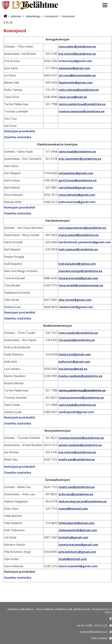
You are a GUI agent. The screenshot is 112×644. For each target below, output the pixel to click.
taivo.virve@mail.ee (73, 97)
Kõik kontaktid (99, 638)
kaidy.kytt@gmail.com (75, 354)
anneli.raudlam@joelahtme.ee (80, 445)
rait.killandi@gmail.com (76, 188)
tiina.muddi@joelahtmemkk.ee (81, 285)
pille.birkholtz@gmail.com (77, 552)
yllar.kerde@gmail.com (75, 300)
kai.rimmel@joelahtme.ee (77, 54)
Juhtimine (16, 16)
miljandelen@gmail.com (76, 173)
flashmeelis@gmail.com (76, 83)
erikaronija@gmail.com (75, 61)
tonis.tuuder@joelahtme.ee (78, 333)
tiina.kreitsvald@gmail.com (78, 278)
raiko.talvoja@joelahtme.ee (79, 90)
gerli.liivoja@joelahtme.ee (78, 180)
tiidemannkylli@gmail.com (78, 530)
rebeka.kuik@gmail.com (76, 307)
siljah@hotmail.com (73, 559)
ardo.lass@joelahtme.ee (76, 494)
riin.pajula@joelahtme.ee (77, 340)
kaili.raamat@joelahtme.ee (78, 249)
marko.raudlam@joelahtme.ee (81, 376)
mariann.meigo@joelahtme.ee (80, 271)
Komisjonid (51, 16)
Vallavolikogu (33, 16)
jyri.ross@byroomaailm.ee (77, 75)
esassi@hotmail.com (73, 509)
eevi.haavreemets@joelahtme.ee (82, 228)
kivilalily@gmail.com (73, 537)
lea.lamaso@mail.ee (73, 369)
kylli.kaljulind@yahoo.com (77, 264)
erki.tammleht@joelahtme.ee (80, 159)
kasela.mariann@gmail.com (78, 545)
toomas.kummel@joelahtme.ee (81, 398)
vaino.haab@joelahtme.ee (77, 152)
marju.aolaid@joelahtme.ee (79, 235)
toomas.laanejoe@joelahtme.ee (82, 111)
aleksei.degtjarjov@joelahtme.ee (83, 501)
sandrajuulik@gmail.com (76, 412)
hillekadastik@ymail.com (77, 523)
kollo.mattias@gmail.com (77, 202)
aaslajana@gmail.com (74, 68)
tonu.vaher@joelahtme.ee (77, 47)
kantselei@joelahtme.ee (94, 632)
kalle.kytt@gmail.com (74, 362)
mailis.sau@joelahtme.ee (77, 459)
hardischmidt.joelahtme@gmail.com (85, 242)
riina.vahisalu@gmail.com (77, 195)
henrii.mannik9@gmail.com (78, 566)
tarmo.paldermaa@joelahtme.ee (82, 104)
